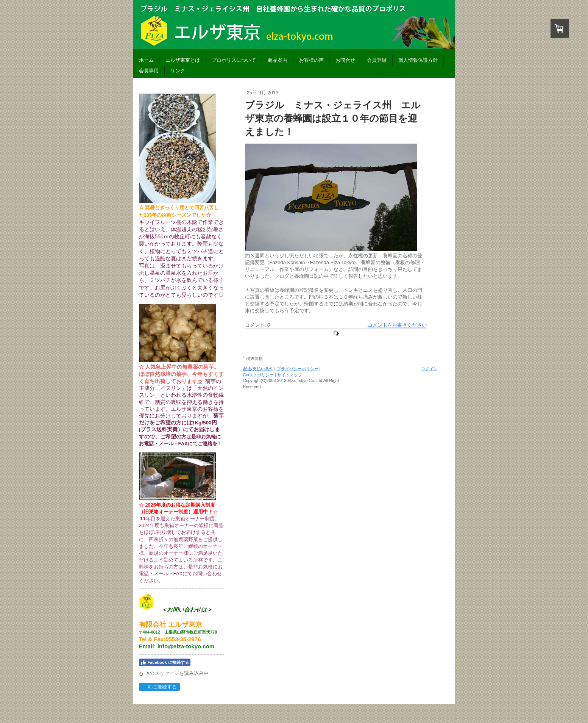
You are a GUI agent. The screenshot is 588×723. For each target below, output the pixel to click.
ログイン (429, 369)
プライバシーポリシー (298, 369)
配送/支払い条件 (258, 369)
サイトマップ (290, 375)
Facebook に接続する (165, 662)
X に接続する (159, 687)
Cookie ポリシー (258, 375)
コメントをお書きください (397, 325)
